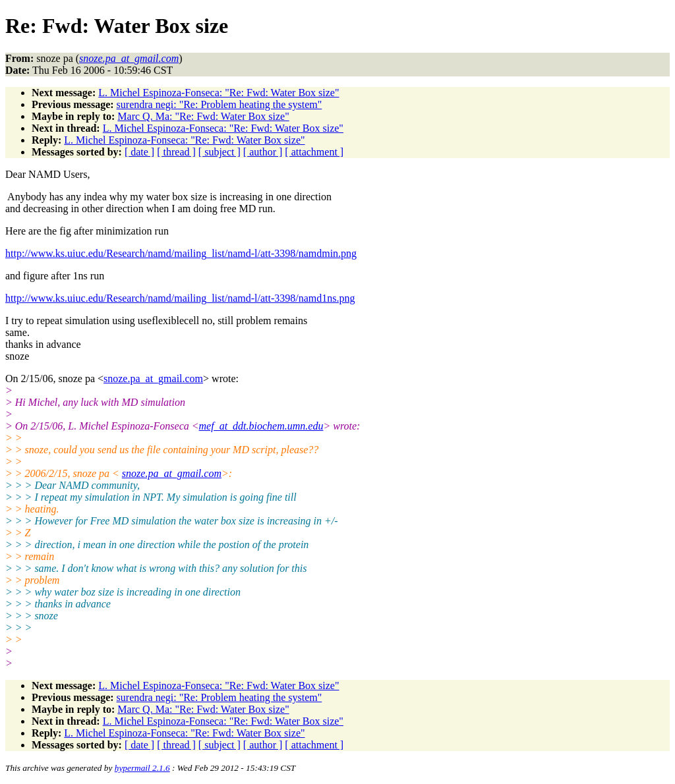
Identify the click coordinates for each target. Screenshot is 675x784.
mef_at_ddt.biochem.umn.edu (261, 426)
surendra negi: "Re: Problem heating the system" (220, 104)
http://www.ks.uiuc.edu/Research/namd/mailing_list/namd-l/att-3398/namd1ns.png (180, 298)
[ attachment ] (314, 152)
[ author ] (263, 152)
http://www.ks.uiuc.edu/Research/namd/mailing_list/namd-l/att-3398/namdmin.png (181, 253)
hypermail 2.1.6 (142, 768)
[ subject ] (220, 152)
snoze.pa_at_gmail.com (153, 378)
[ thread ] (176, 152)
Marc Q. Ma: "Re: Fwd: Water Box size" (203, 116)
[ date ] (139, 152)
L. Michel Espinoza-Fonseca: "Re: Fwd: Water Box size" (219, 93)
